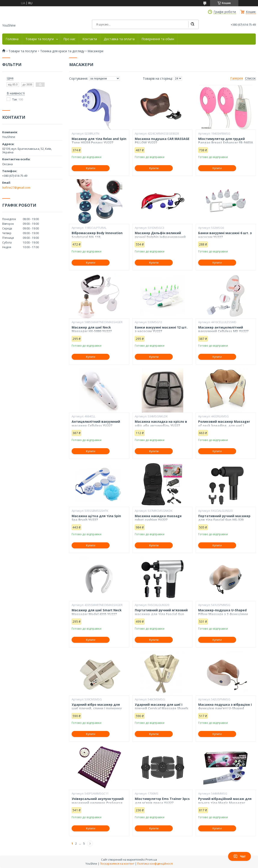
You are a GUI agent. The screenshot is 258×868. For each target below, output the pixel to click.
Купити (91, 168)
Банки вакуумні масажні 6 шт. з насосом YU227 (225, 235)
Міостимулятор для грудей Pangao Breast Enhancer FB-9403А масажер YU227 (226, 143)
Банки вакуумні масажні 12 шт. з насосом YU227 (161, 329)
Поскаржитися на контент (117, 864)
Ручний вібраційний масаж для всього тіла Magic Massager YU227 (225, 803)
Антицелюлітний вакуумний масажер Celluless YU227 (96, 424)
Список (250, 78)
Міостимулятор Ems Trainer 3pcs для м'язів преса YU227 (162, 801)
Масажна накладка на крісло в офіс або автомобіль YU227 (161, 424)
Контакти (90, 39)
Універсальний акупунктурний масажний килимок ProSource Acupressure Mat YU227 (98, 803)
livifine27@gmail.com (16, 187)
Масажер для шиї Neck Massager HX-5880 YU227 (92, 329)
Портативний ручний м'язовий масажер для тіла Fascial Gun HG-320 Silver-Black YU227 (161, 614)
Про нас (69, 39)
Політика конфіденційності (155, 864)
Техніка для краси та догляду (62, 51)
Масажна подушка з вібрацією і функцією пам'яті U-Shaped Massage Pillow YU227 (225, 709)
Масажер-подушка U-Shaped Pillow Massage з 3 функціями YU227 (223, 614)
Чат (239, 856)
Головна (12, 39)
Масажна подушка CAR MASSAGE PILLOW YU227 (162, 141)
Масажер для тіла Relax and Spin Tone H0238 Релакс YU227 (99, 141)
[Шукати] (192, 24)
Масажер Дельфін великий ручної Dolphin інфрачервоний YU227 (160, 237)
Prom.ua (151, 860)
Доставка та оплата (119, 39)
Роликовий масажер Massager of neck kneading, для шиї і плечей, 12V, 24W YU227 (224, 426)
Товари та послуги (40, 39)
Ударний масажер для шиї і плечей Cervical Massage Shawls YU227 (162, 709)
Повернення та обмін (158, 39)
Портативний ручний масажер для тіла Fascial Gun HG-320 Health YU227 (224, 520)
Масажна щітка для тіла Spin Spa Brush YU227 (96, 518)
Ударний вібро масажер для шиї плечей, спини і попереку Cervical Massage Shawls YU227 (97, 709)
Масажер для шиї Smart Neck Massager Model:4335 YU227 (97, 612)
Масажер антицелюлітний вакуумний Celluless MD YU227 (223, 329)
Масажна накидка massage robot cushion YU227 (158, 518)
